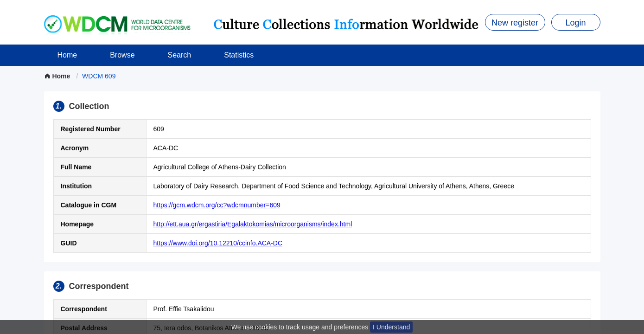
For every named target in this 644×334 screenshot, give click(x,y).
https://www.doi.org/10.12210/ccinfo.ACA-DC (218, 243)
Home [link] (58, 76)
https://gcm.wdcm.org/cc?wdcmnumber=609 (217, 205)
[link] (99, 76)
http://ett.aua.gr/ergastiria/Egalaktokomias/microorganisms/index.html (253, 224)
